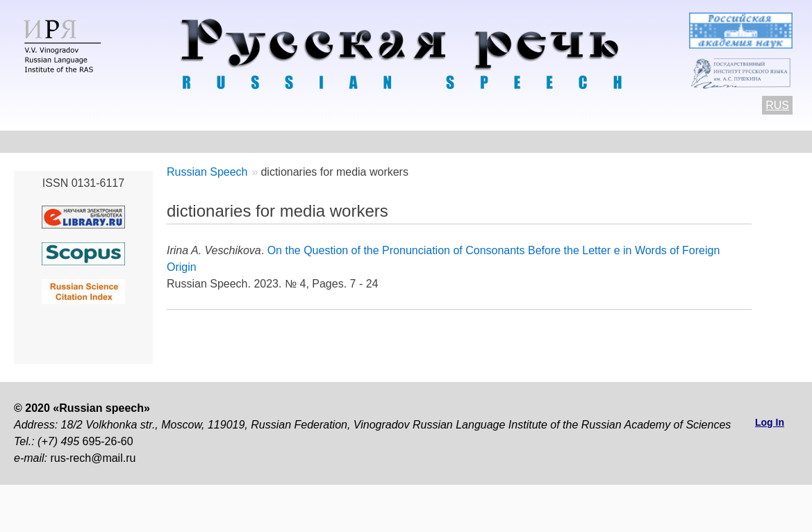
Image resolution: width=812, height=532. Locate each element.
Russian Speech (207, 172)
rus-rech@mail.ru (93, 458)
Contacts (160, 141)
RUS (777, 105)
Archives (472, 141)
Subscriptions (696, 141)
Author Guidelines (260, 141)
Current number (378, 141)
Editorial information (577, 141)
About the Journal (61, 141)
